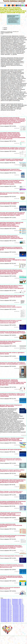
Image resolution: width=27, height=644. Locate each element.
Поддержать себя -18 (18, 609)
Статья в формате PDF (7, 33)
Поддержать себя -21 (6, 612)
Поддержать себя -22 (18, 612)
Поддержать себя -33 (6, 619)
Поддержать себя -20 (18, 610)
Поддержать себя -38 (18, 621)
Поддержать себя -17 (6, 609)
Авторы (5, 28)
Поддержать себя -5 (6, 602)
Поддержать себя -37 (6, 621)
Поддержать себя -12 (18, 605)
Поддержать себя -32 (18, 618)
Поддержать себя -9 (6, 604)
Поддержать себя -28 (18, 615)
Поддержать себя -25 (6, 614)
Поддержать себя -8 (17, 603)
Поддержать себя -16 (18, 608)
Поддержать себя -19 (6, 610)
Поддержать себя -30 (18, 616)
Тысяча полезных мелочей (15, 1)
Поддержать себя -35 (6, 620)
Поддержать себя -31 (6, 618)
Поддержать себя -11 (6, 605)
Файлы (5, 29)
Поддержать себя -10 (17, 604)
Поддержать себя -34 (18, 619)
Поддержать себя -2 (17, 599)
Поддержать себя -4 (17, 600)
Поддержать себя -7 (6, 603)
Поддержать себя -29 (6, 616)
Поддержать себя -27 (6, 615)
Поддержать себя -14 (18, 607)
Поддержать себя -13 (6, 607)
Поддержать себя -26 (18, 614)
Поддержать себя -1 (6, 599)
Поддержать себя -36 (18, 620)
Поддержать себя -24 (18, 613)
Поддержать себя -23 (6, 613)
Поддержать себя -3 (6, 600)
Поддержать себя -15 (6, 608)
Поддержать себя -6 (17, 602)
